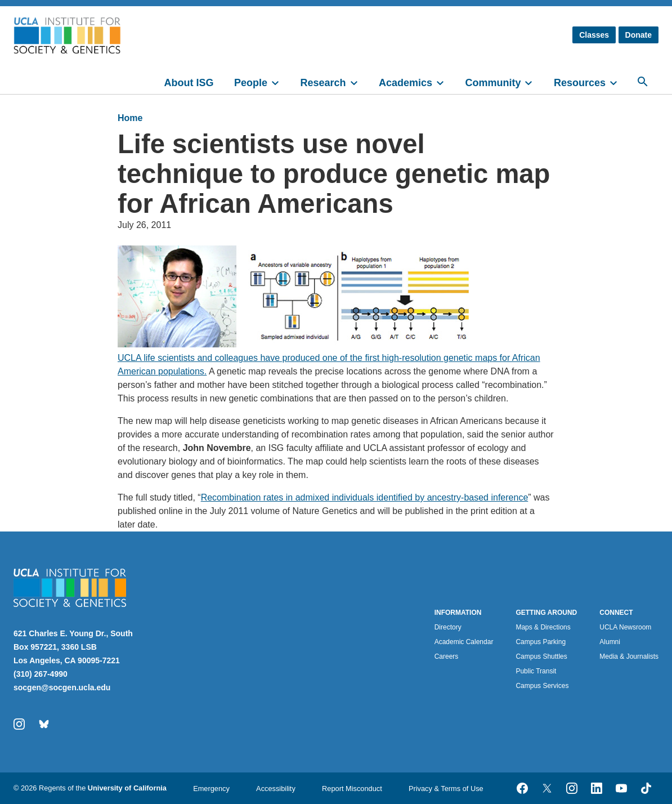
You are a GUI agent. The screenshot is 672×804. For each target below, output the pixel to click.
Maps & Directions (543, 627)
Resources (580, 83)
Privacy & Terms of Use (446, 789)
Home (130, 118)
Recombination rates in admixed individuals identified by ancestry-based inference (365, 497)
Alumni (610, 642)
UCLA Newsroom (625, 627)
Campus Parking (541, 642)
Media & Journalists (629, 656)
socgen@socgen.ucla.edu (62, 687)
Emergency (211, 789)
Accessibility (276, 789)
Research (323, 83)
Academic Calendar (464, 642)
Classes (594, 35)
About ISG (189, 83)
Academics (406, 83)
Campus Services (542, 686)
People (251, 83)
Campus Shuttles (541, 656)
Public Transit (536, 671)
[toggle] (280, 82)
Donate (639, 35)
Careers (447, 656)
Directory (448, 627)
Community (493, 83)
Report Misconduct (352, 789)
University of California (127, 788)
